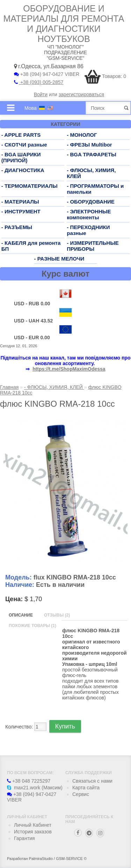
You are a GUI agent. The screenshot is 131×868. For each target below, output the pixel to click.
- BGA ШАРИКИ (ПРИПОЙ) (21, 157)
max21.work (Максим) (35, 788)
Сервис (81, 794)
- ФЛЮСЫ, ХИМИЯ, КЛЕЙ (54, 387)
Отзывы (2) (57, 615)
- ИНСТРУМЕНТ (21, 211)
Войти (41, 94)
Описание (21, 615)
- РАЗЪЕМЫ (17, 227)
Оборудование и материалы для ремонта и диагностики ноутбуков (64, 24)
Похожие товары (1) (32, 626)
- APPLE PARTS (21, 135)
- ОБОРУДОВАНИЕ (91, 202)
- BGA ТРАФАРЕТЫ (92, 154)
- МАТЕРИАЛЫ (20, 202)
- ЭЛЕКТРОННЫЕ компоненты (89, 214)
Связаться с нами (92, 781)
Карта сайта (86, 788)
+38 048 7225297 (29, 781)
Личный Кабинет (33, 825)
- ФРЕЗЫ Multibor (89, 145)
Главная (9, 387)
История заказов (33, 832)
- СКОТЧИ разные (24, 145)
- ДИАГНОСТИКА (23, 170)
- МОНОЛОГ (82, 135)
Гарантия (24, 838)
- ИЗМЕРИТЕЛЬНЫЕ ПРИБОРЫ (93, 246)
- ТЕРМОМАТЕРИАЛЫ (30, 186)
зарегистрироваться (81, 94)
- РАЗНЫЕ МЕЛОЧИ (59, 259)
